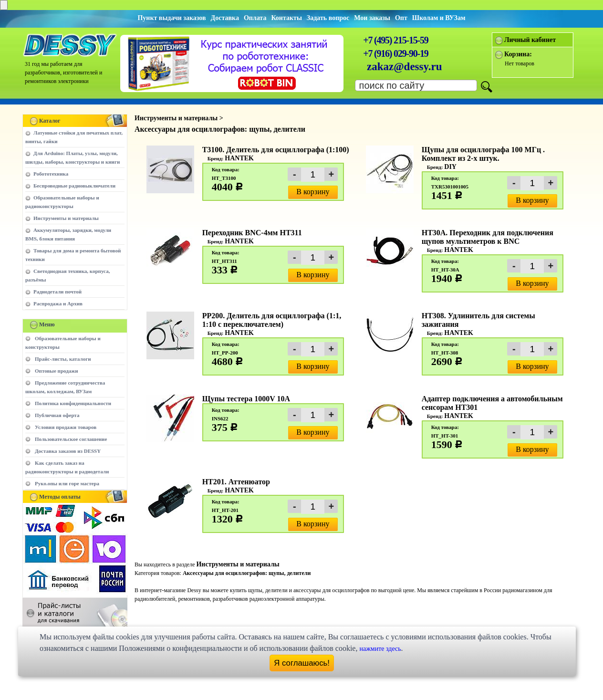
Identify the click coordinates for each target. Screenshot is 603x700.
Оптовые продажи (57, 371)
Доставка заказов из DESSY (68, 451)
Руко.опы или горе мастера (67, 483)
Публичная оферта (57, 415)
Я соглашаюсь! (302, 663)
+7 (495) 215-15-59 (395, 40)
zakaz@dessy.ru (405, 67)
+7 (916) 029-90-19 (395, 53)
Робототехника (51, 174)
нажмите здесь (380, 649)
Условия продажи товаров (66, 427)
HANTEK (239, 158)
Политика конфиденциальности (73, 403)
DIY (450, 167)
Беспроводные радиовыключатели (74, 186)
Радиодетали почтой (57, 292)
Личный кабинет (530, 40)
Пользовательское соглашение (71, 439)
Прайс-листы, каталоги (63, 359)
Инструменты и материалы (66, 218)
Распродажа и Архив (58, 303)
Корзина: (518, 54)
